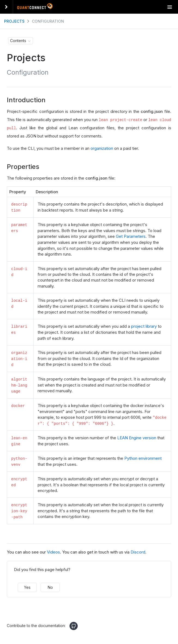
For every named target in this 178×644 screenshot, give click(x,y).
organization (102, 148)
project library (144, 326)
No (50, 585)
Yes (27, 585)
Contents (18, 41)
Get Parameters (131, 236)
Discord (138, 550)
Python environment (143, 457)
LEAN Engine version (137, 436)
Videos (53, 550)
